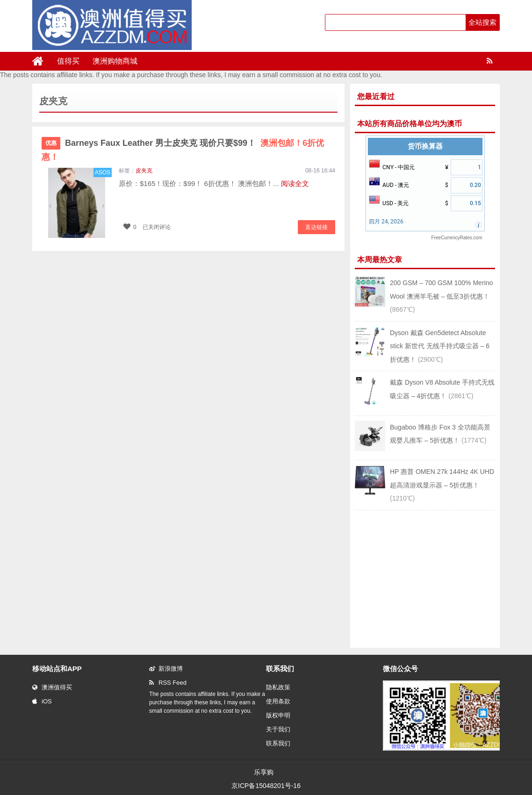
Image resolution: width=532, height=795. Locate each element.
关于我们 (278, 729)
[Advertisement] (425, 578)
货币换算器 (425, 146)
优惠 (51, 143)
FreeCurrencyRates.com (457, 238)
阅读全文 (295, 183)
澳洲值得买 (52, 687)
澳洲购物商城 (115, 61)
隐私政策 (278, 687)
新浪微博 (166, 669)
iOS (42, 701)
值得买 (68, 61)
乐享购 (264, 772)
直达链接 (316, 227)
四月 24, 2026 (386, 222)
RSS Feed (168, 683)
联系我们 (278, 743)
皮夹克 (144, 171)
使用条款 (278, 701)
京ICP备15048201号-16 (266, 786)
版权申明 (278, 715)
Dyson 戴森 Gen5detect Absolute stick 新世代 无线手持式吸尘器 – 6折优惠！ (440, 346)
